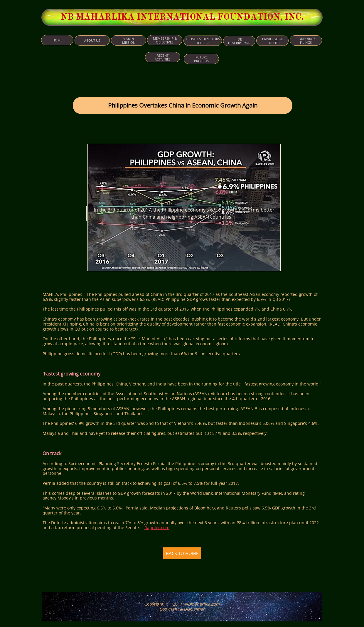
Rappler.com (157, 528)
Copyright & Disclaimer (182, 609)
